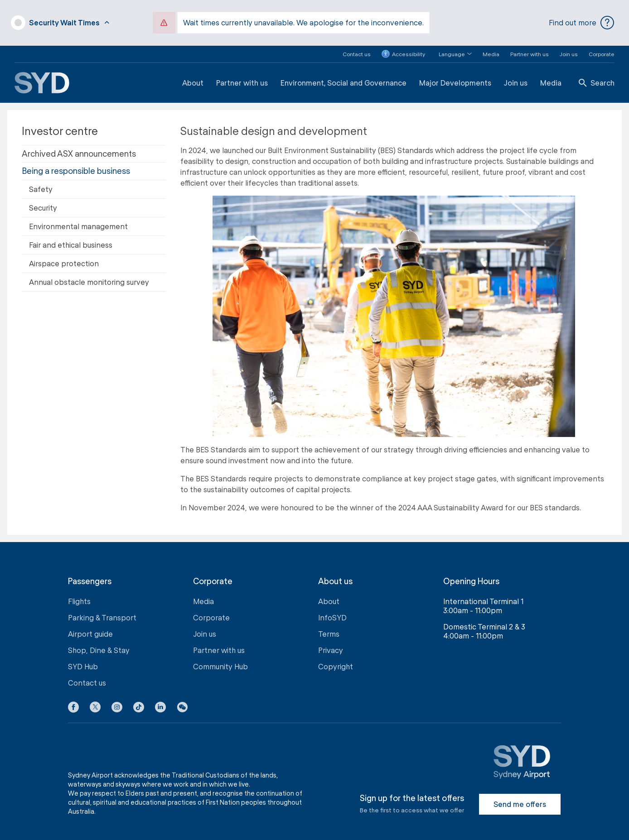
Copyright (336, 660)
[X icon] (95, 703)
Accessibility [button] (403, 48)
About (193, 77)
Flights (79, 595)
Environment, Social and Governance (344, 77)
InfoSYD (332, 612)
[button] (450, 48)
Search (597, 77)
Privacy (331, 644)
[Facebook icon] (73, 703)
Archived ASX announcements (79, 148)
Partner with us (530, 48)
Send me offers (520, 798)
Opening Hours (471, 575)
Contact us (357, 48)
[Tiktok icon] (139, 703)
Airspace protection (64, 257)
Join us (569, 48)
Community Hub (220, 660)
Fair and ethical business (71, 239)
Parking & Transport (102, 612)
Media (491, 48)
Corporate (602, 48)
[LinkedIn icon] (160, 703)
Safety (41, 183)
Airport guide (90, 628)
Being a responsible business (76, 165)
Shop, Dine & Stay (99, 644)
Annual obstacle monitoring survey (89, 276)
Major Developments (455, 77)
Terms (329, 628)
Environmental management (78, 220)
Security (43, 202)
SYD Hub (83, 660)
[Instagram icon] (117, 703)
